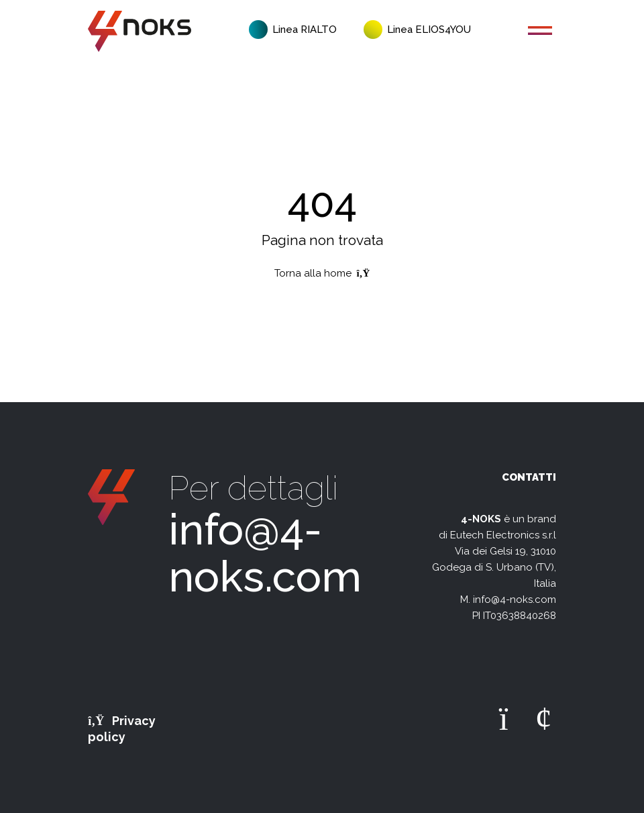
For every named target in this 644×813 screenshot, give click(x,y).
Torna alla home (322, 273)
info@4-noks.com (265, 553)
